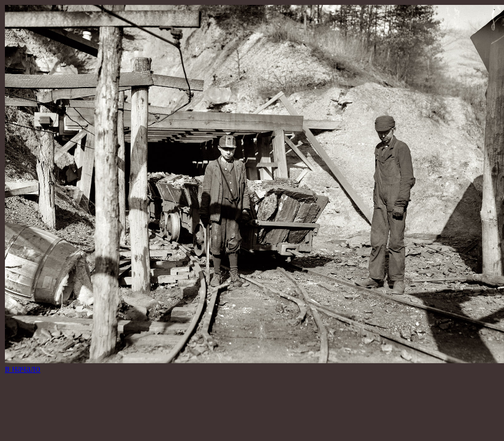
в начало (23, 368)
